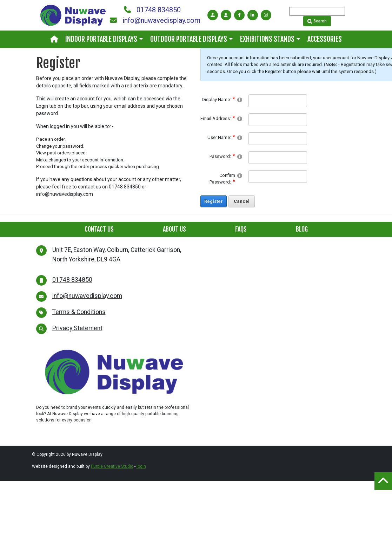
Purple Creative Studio (112, 466)
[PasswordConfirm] (278, 177)
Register (214, 201)
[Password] (278, 158)
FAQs (241, 229)
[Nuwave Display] (73, 15)
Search (317, 21)
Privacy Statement (77, 328)
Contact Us (99, 229)
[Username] (278, 139)
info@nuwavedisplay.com (155, 20)
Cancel (242, 201)
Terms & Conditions (79, 312)
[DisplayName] (278, 101)
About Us (174, 229)
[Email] (278, 120)
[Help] (240, 99)
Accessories (325, 39)
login (141, 466)
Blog (302, 229)
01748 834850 (152, 10)
